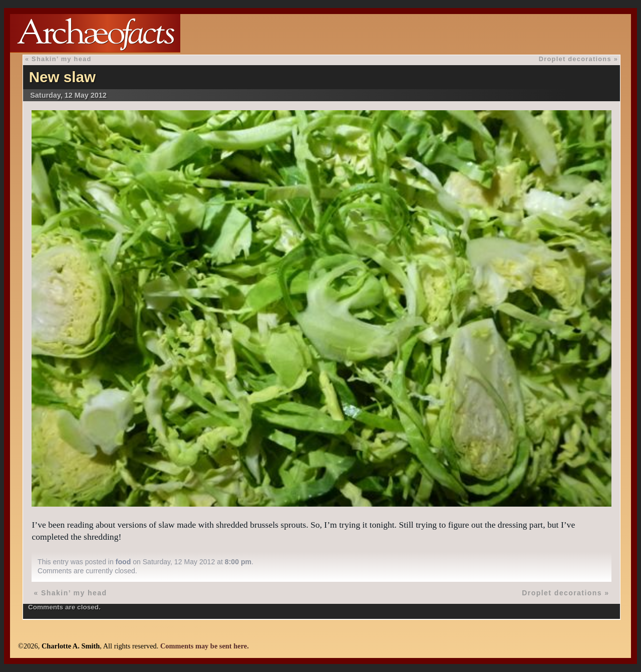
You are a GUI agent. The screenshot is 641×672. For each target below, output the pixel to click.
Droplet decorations (575, 59)
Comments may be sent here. (205, 646)
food (123, 562)
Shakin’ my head (61, 59)
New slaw (62, 77)
